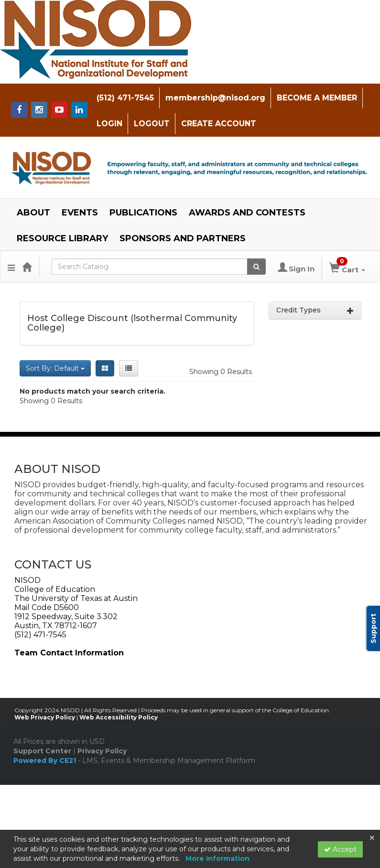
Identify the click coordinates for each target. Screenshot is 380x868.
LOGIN (108, 123)
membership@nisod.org (214, 98)
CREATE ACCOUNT (217, 123)
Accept (340, 849)
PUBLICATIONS (143, 212)
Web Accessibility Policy (119, 717)
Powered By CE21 (46, 761)
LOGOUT (150, 123)
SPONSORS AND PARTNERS (183, 238)
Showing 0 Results (221, 371)
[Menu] (11, 266)
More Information (217, 858)
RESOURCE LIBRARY (62, 238)
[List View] (129, 368)
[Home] (27, 266)
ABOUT (33, 212)
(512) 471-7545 (124, 98)
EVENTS (80, 212)
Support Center (42, 751)
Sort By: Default (55, 368)
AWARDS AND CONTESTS (247, 212)
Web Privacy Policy (45, 717)
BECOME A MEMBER (315, 98)
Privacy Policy (102, 751)
